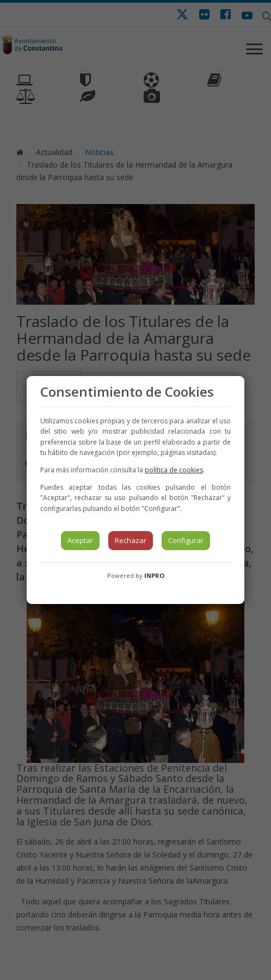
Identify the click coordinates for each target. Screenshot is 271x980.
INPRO (154, 575)
